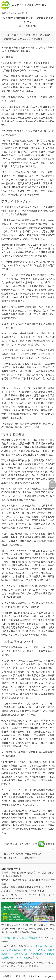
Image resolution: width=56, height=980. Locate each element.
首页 (4, 13)
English (49, 976)
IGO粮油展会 (22, 957)
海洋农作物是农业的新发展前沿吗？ (25, 854)
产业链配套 (36, 954)
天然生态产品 (21, 954)
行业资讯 (23, 13)
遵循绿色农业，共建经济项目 (22, 858)
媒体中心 (13, 13)
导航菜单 (7, 976)
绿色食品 (40, 950)
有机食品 (28, 950)
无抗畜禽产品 (14, 950)
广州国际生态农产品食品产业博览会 (20, 938)
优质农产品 (41, 946)
